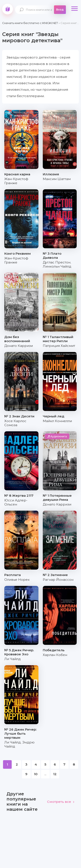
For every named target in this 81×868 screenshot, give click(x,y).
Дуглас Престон (57, 262)
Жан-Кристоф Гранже (16, 181)
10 (36, 774)
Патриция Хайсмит (59, 346)
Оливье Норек (17, 580)
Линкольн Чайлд (57, 266)
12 (55, 774)
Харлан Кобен (55, 655)
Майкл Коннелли (57, 421)
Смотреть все (61, 802)
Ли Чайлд (13, 659)
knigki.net (8, 9)
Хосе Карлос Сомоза (15, 423)
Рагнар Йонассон (58, 580)
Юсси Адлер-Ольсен (16, 502)
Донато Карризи (19, 346)
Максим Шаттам (57, 179)
